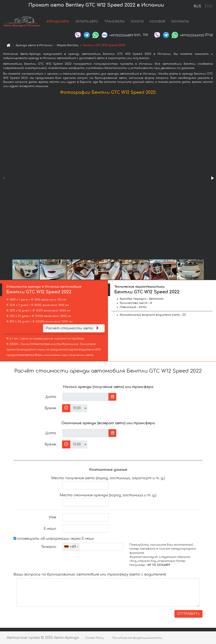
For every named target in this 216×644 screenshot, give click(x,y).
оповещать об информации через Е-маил (54, 539)
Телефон (49, 547)
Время (50, 408)
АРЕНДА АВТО (58, 22)
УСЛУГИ (137, 22)
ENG (208, 6)
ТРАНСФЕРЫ (114, 22)
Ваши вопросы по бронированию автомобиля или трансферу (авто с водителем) (90, 574)
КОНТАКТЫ (180, 22)
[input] (86, 397)
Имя (53, 517)
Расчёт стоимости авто (73, 328)
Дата (51, 397)
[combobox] (71, 547)
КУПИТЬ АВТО (87, 22)
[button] (212, 178)
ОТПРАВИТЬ (188, 614)
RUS (197, 6)
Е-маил (50, 529)
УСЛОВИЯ (157, 22)
